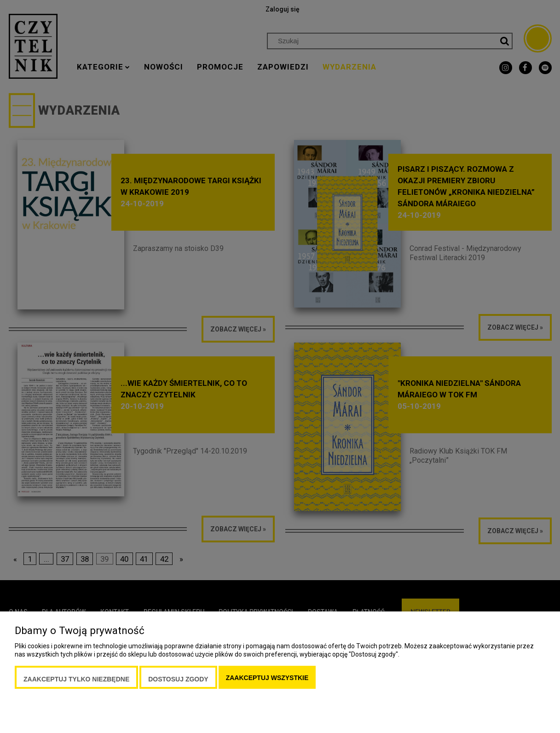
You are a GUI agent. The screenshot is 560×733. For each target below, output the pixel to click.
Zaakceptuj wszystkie (267, 678)
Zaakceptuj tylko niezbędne (76, 679)
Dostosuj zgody (178, 679)
